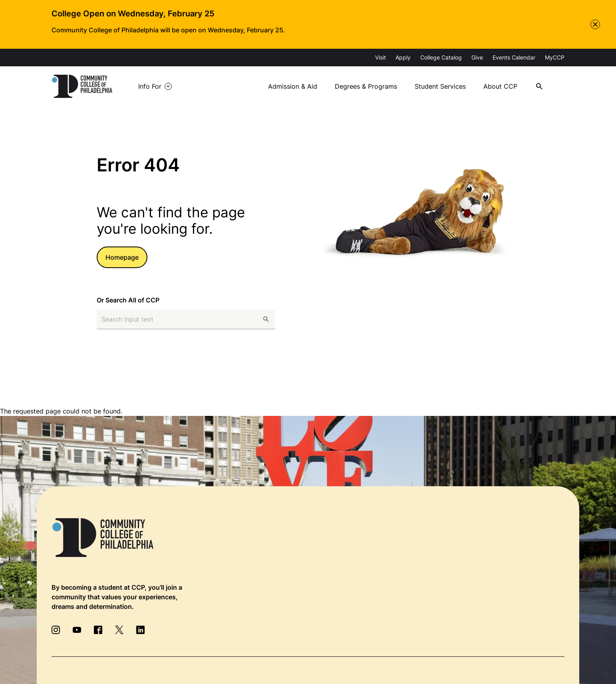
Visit (381, 57)
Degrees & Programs (366, 86)
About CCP (500, 86)
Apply (403, 57)
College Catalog (441, 57)
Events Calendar (514, 57)
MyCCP (555, 57)
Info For (150, 86)
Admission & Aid (293, 86)
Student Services (440, 86)
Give (477, 57)
